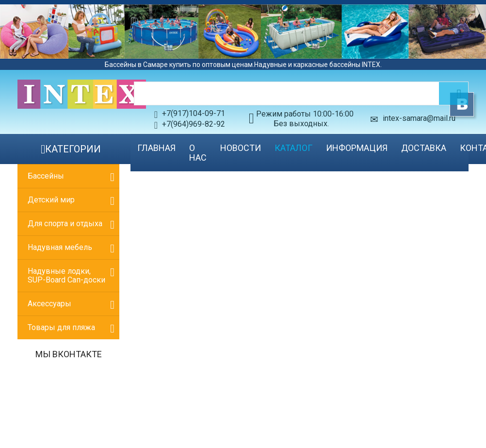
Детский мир (51, 200)
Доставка (424, 148)
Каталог (293, 148)
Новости (241, 148)
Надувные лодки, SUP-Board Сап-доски (66, 275)
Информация (357, 148)
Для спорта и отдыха (65, 224)
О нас (198, 153)
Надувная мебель (60, 247)
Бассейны (46, 176)
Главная (156, 148)
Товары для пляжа (61, 327)
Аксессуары (49, 304)
